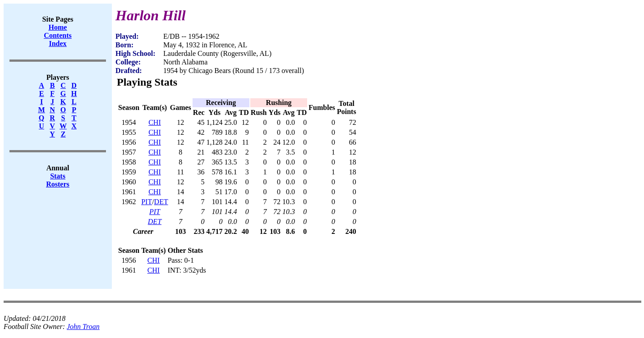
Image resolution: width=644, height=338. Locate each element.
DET (161, 202)
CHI (155, 122)
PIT (147, 202)
